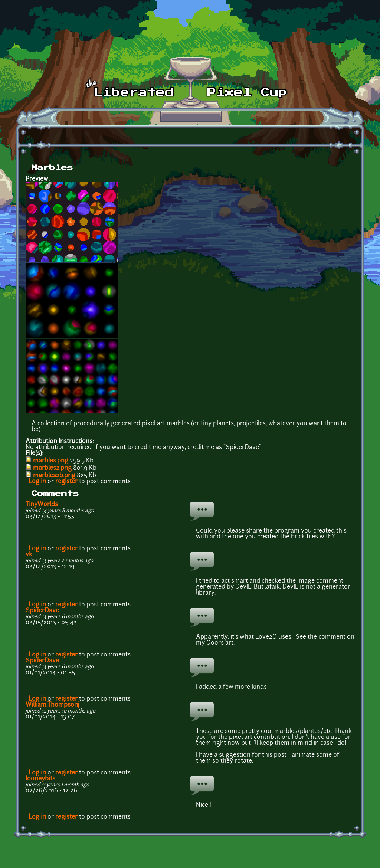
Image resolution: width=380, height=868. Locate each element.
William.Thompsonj (53, 705)
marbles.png (51, 461)
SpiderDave (42, 611)
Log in (37, 482)
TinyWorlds (42, 505)
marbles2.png (52, 468)
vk (29, 555)
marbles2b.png (54, 476)
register (66, 482)
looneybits (40, 779)
